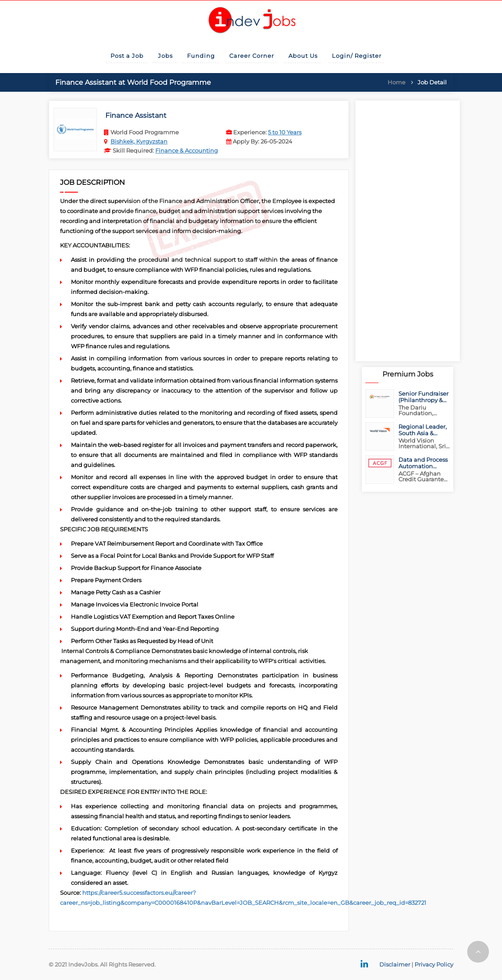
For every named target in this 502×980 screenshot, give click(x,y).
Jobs (165, 56)
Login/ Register (357, 56)
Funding (201, 56)
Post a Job (127, 56)
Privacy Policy (434, 964)
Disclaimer (395, 964)
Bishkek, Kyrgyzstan (139, 141)
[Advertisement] (408, 231)
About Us (303, 56)
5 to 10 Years (285, 132)
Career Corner (252, 56)
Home (397, 82)
